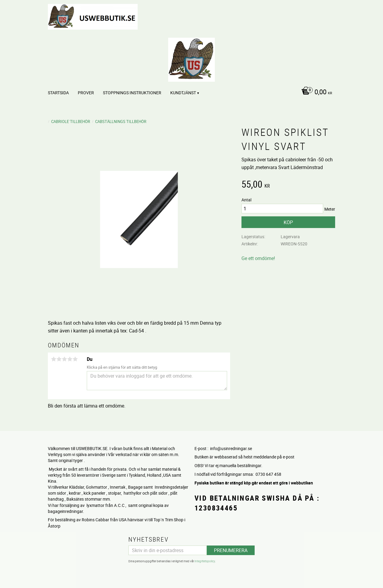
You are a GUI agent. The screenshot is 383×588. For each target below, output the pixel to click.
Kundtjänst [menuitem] (183, 93)
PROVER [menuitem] (86, 93)
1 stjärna (54, 359)
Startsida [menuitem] (58, 93)
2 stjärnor (59, 359)
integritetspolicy (205, 561)
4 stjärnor (70, 359)
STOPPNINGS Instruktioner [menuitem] (132, 93)
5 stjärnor (75, 359)
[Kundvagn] (315, 92)
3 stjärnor (64, 359)
